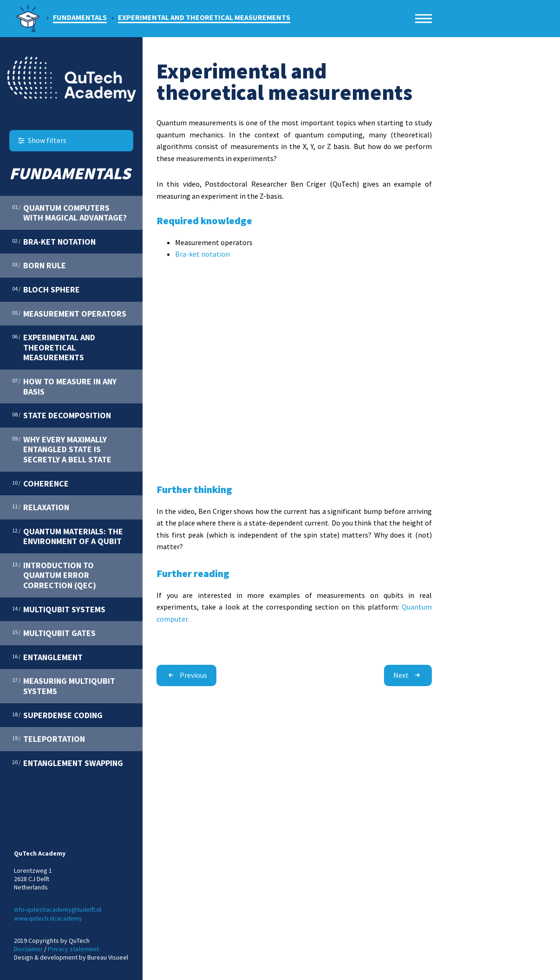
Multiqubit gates (54, 633)
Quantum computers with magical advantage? (69, 213)
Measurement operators (69, 313)
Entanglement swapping (68, 763)
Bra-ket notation (54, 241)
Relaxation (41, 507)
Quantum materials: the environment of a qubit (68, 536)
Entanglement (47, 657)
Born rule (39, 265)
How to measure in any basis (64, 386)
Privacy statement (73, 949)
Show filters (41, 140)
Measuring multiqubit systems (64, 686)
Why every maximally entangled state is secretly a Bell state (62, 449)
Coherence (40, 483)
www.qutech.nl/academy (48, 918)
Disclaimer (28, 949)
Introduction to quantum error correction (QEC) (54, 575)
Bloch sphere (46, 289)
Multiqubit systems (59, 609)
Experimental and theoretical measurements (54, 347)
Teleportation (49, 739)
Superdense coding (57, 715)
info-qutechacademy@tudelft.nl (58, 909)
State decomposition (62, 415)
